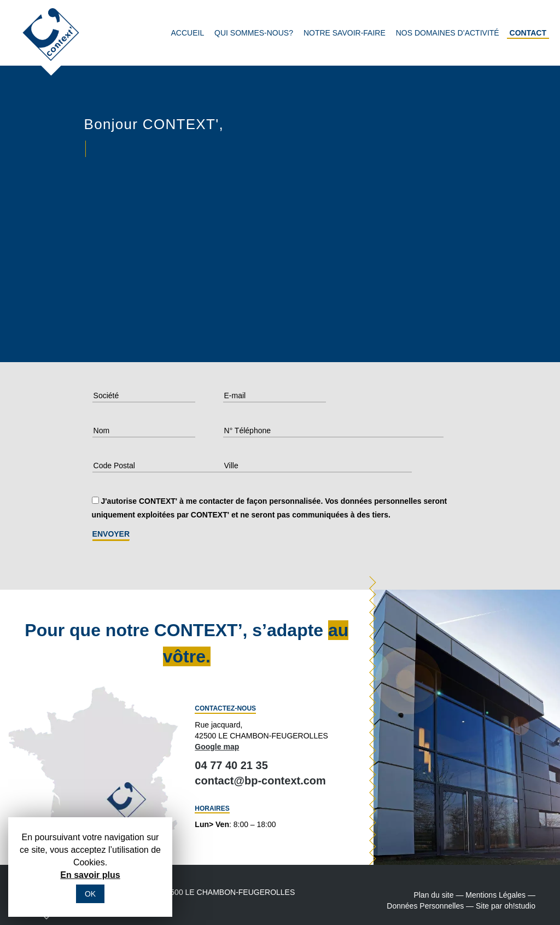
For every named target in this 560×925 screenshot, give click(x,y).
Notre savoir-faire (345, 33)
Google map (217, 747)
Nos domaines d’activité (448, 33)
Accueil (188, 33)
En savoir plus (90, 875)
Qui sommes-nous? (254, 33)
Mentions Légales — (500, 895)
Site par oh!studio (506, 906)
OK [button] (90, 894)
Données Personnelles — (430, 906)
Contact (528, 33)
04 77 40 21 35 (231, 765)
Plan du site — (438, 895)
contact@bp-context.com (260, 781)
